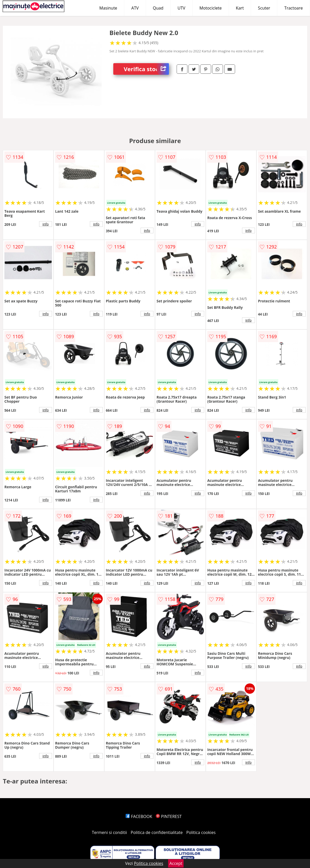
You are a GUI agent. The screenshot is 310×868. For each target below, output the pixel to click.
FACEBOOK (139, 816)
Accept (176, 863)
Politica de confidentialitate (157, 832)
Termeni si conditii (110, 832)
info (46, 224)
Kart (240, 8)
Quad (158, 8)
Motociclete (211, 8)
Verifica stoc (146, 69)
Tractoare (294, 8)
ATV (135, 8)
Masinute (108, 8)
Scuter (264, 8)
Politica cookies (201, 832)
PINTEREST (169, 816)
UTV (181, 8)
